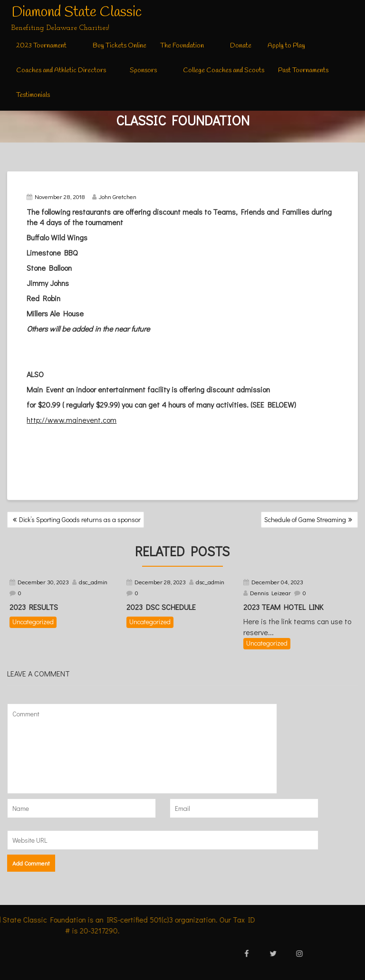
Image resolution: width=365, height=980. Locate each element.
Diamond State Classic (77, 12)
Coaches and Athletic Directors (61, 71)
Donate (241, 46)
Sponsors (143, 71)
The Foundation (182, 46)
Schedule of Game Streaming (305, 519)
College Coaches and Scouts (224, 71)
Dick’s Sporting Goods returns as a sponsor (80, 519)
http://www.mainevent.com (72, 420)
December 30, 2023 (43, 582)
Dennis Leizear (270, 593)
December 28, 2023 (160, 582)
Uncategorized (33, 622)
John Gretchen (114, 196)
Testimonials (33, 95)
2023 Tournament (41, 46)
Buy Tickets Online (120, 46)
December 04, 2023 (277, 582)
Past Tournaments (303, 71)
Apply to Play (286, 46)
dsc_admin (93, 582)
